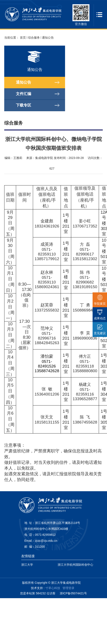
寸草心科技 (53, 588)
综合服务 (34, 38)
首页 (23, 38)
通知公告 (48, 38)
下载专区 (24, 105)
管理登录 (68, 588)
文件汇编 (24, 94)
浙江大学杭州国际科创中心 (75, 565)
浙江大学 (27, 565)
